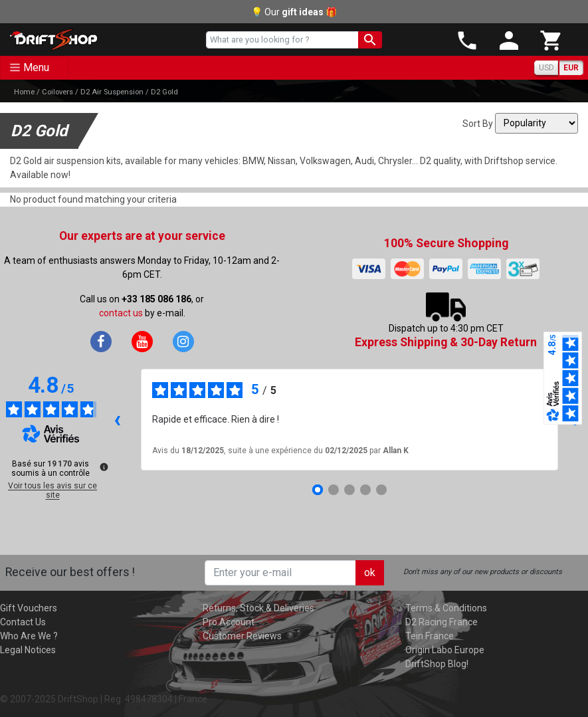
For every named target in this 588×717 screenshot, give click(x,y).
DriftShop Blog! (437, 664)
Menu (36, 67)
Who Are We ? (29, 636)
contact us (121, 313)
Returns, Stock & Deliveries (258, 608)
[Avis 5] (381, 490)
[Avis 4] (365, 490)
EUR (571, 68)
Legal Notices (28, 650)
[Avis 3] (349, 490)
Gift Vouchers (29, 608)
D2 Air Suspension (112, 92)
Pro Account (229, 622)
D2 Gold (164, 92)
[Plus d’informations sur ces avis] (103, 466)
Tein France (430, 636)
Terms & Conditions (446, 608)
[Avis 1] (318, 490)
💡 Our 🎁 (294, 12)
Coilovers (57, 92)
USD (546, 68)
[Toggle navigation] (34, 68)
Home (24, 92)
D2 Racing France (441, 622)
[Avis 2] (334, 490)
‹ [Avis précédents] (117, 419)
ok (370, 572)
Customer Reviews (242, 636)
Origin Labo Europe (445, 650)
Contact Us (23, 622)
